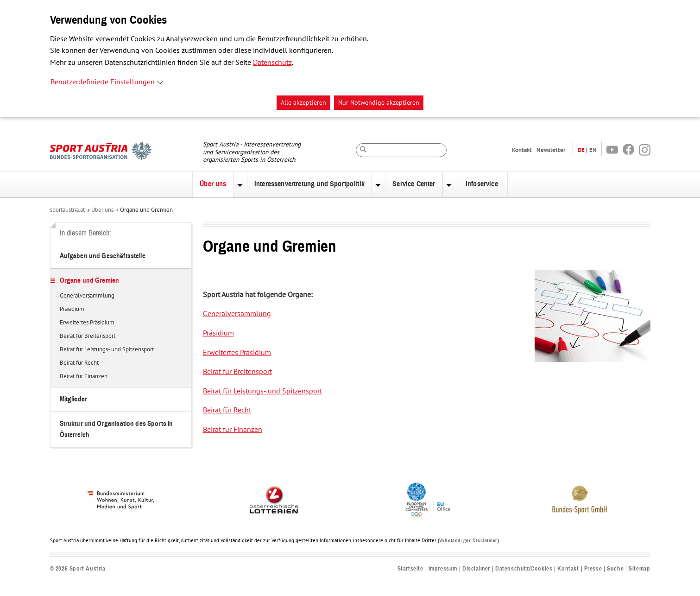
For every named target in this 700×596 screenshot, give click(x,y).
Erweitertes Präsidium (87, 323)
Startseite (410, 569)
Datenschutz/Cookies (524, 569)
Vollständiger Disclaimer (468, 541)
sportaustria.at (67, 210)
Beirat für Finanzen (84, 377)
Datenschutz (272, 63)
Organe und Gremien (146, 210)
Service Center (414, 184)
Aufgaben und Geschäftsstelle (103, 256)
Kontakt (522, 150)
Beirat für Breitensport (88, 336)
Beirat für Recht (79, 363)
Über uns (213, 184)
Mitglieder (74, 399)
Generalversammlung (87, 296)
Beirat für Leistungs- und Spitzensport (107, 350)
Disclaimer (476, 569)
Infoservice (482, 184)
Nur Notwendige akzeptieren (379, 103)
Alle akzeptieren (303, 103)
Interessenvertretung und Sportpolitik (309, 184)
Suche (615, 569)
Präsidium (72, 310)
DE (581, 150)
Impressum (443, 569)
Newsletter (551, 150)
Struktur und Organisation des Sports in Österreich (117, 429)
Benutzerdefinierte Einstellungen (103, 82)
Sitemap (639, 569)
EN (593, 150)
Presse (593, 569)
